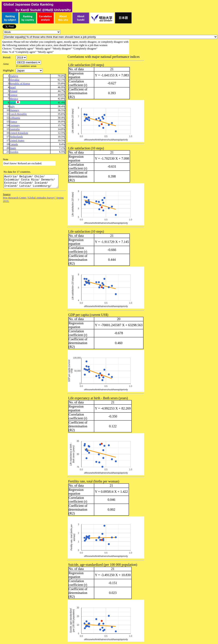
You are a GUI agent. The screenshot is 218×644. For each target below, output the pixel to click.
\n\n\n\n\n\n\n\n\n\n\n (28, 62)
